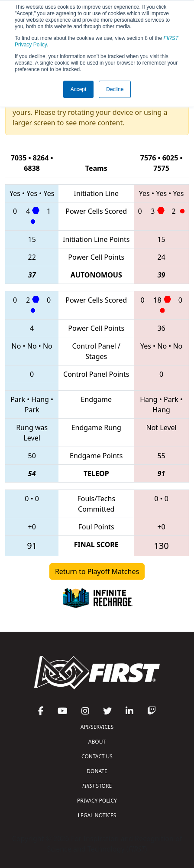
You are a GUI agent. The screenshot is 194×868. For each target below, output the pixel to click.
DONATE (97, 771)
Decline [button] (115, 89)
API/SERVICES (97, 727)
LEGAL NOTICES (97, 815)
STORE (97, 786)
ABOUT (97, 742)
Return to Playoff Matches (97, 571)
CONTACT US (97, 756)
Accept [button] (79, 89)
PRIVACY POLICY (97, 801)
